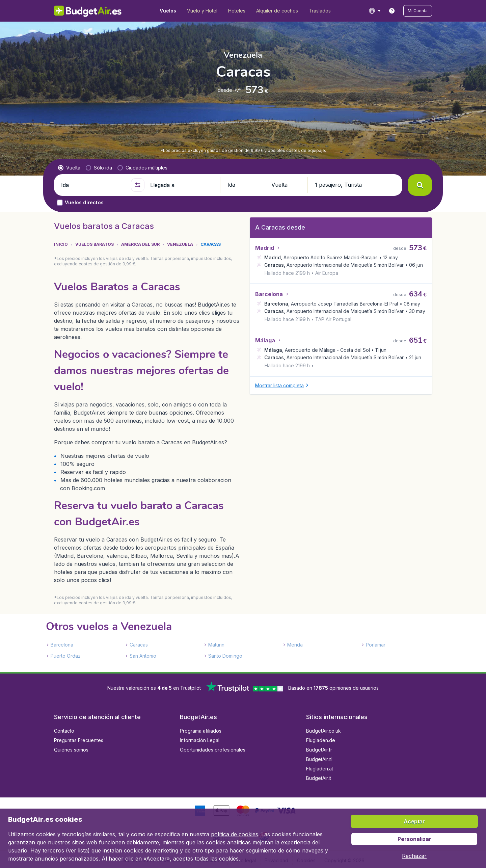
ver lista (78, 850)
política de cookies (235, 834)
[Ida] (93, 185)
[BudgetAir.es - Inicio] (88, 11)
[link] (392, 11)
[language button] (374, 11)
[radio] (69, 168)
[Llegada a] (182, 185)
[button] (418, 11)
